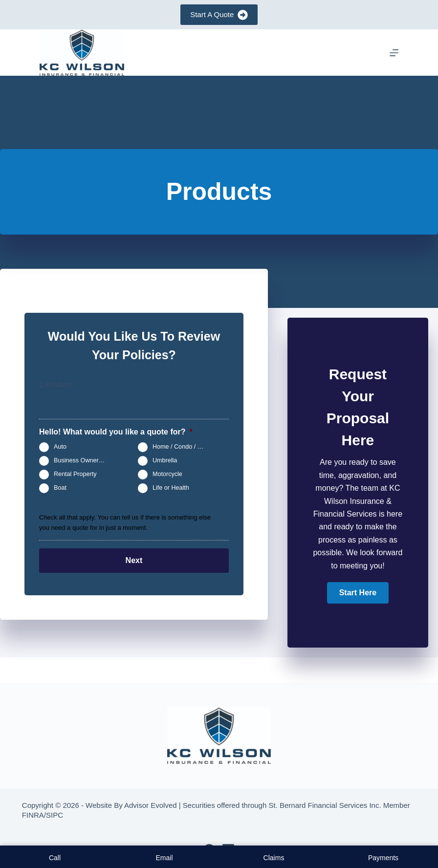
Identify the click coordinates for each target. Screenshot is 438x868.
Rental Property (75, 474)
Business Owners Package (83, 460)
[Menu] (394, 53)
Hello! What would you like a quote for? (116, 432)
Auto (60, 447)
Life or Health (171, 488)
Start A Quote (219, 15)
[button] (358, 593)
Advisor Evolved (151, 805)
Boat (60, 488)
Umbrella (165, 460)
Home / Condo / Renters (182, 447)
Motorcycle (167, 474)
